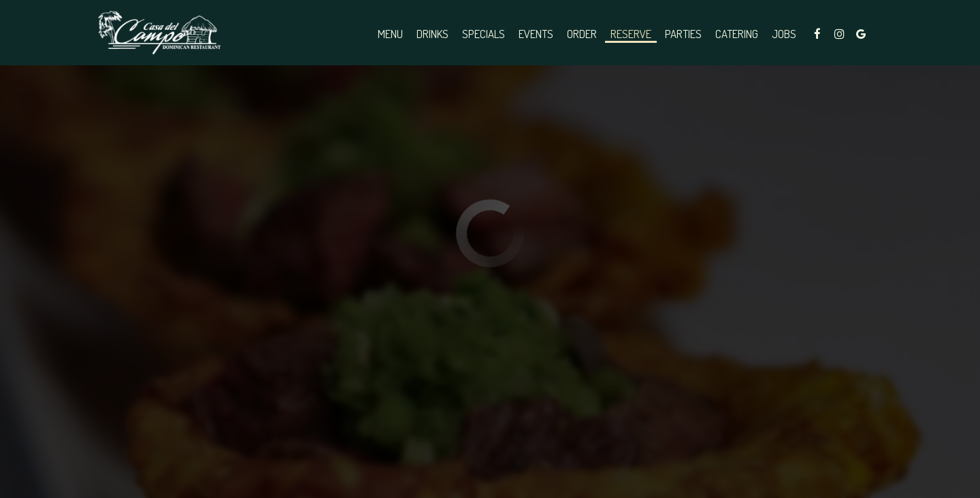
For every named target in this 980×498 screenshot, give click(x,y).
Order (582, 34)
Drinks (432, 34)
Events (536, 34)
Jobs (784, 34)
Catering (737, 34)
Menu (390, 34)
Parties (683, 34)
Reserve (631, 34)
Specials (484, 34)
